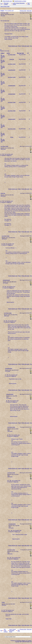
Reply (20, 46)
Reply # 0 (9, 155)
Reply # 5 (13, 322)
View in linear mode (5, 6)
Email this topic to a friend (20, 1)
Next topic (29, 11)
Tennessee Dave (4, 13)
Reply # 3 (12, 288)
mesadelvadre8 (12, 70)
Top (1, 4)
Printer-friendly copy (7, 1)
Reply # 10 (17, 532)
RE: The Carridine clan (3, 57)
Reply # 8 (16, 436)
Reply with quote (25, 46)
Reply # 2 (10, 245)
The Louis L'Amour (6, 4)
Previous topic (23, 11)
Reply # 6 (14, 376)
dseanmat (12, 59)
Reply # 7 (15, 402)
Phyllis (12, 137)
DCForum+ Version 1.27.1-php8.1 (24, 641)
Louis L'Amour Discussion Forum (19, 4)
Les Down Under (12, 55)
